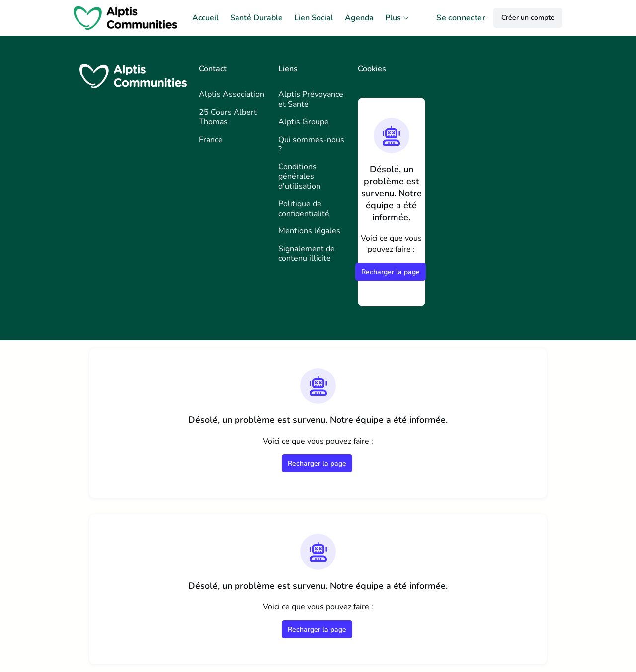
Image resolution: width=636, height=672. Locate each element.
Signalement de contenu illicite (307, 254)
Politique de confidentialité (304, 209)
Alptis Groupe (304, 122)
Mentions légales (309, 231)
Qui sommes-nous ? (311, 145)
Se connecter (461, 18)
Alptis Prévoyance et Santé (311, 99)
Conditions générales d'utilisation (299, 177)
